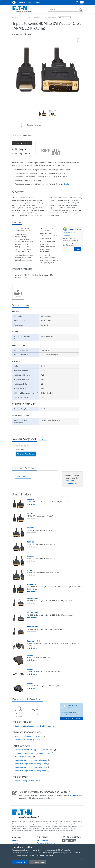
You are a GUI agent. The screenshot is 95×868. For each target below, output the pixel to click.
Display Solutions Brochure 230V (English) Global (33, 726)
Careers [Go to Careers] (15, 843)
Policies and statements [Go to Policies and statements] (46, 843)
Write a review (27, 135)
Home (14, 17)
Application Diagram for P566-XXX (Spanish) (31, 767)
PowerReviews (43, 440)
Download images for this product (28, 781)
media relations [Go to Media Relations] (43, 840)
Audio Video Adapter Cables (45, 17)
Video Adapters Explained (24, 757)
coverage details (63, 184)
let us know (74, 795)
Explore (78, 249)
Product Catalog (25, 17)
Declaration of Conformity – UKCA (27, 740)
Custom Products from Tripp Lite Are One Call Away (34, 750)
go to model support (73, 719)
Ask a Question (23, 476)
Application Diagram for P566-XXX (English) (31, 764)
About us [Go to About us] (16, 840)
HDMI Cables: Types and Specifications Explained (33, 753)
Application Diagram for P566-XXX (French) (31, 771)
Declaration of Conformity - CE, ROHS (29, 736)
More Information (38, 862)
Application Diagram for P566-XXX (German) (31, 760)
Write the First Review (26, 454)
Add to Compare (19, 149)
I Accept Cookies (20, 862)
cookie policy (48, 855)
